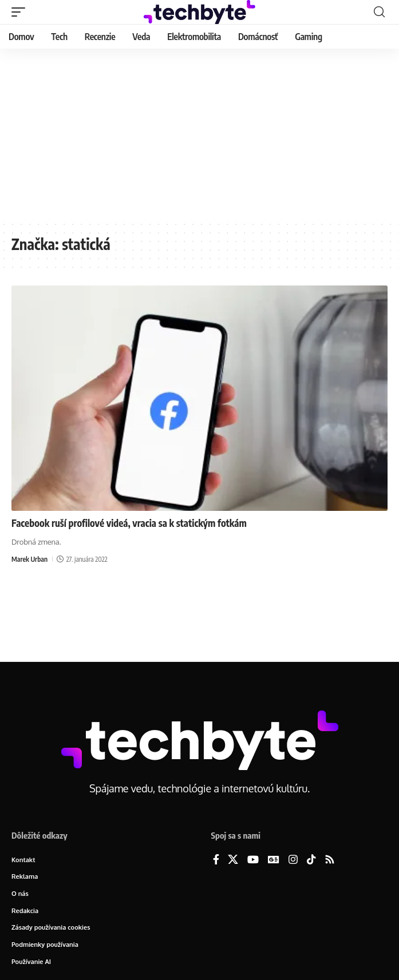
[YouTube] (253, 860)
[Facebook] (216, 860)
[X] (233, 860)
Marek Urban (29, 559)
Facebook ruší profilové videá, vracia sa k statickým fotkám (129, 523)
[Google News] (274, 860)
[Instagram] (293, 860)
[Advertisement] (200, 134)
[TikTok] (311, 860)
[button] (21, 12)
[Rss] (330, 860)
